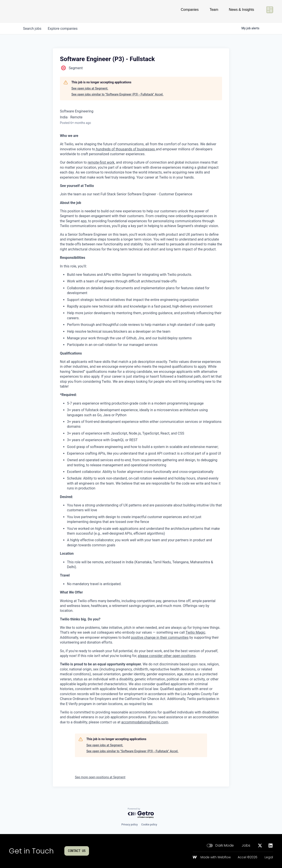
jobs (32, 29)
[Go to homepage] (23, 11)
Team (214, 11)
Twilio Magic (195, 632)
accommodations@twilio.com (145, 722)
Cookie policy (149, 825)
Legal (269, 857)
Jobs (246, 846)
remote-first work (101, 162)
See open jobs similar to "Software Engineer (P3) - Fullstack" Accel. (117, 94)
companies (64, 29)
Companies (190, 11)
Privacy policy (130, 825)
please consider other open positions (167, 656)
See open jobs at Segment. (90, 88)
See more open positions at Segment (100, 777)
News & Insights (242, 11)
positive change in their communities (160, 637)
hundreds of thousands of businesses (125, 149)
